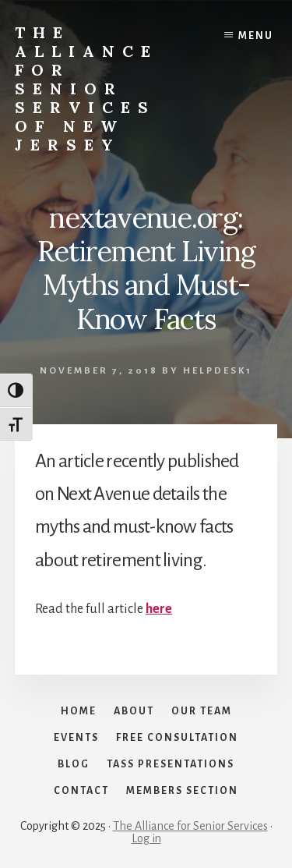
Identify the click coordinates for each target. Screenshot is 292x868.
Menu (256, 36)
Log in (146, 838)
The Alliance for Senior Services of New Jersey (86, 89)
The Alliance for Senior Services (190, 826)
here (159, 609)
